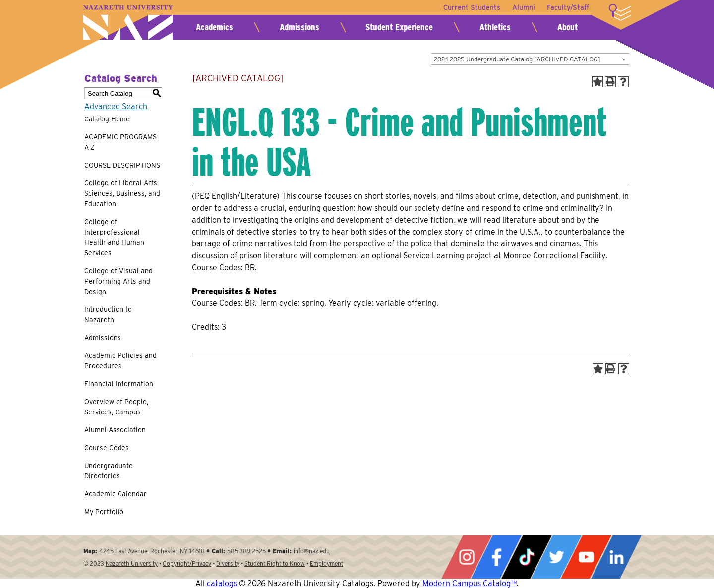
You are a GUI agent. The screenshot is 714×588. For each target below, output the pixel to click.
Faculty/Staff (568, 7)
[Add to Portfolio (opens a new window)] (597, 82)
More (620, 12)
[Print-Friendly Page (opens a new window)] (610, 82)
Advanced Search (116, 106)
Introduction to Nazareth (108, 315)
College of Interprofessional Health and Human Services (114, 237)
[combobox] (530, 59)
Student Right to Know (275, 563)
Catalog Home (107, 119)
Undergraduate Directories (109, 471)
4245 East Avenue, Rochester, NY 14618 (152, 551)
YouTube (586, 557)
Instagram (467, 557)
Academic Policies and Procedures (120, 361)
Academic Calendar (116, 494)
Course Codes (107, 448)
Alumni (524, 7)
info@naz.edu (312, 551)
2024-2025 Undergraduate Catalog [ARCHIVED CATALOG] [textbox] (517, 59)
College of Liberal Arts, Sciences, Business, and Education (122, 193)
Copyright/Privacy (187, 563)
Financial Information (119, 384)
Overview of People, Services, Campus (116, 407)
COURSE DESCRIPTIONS (122, 165)
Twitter (556, 557)
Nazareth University (128, 23)
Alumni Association (115, 430)
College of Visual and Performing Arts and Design (119, 281)
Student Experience (399, 27)
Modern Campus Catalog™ (470, 583)
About (567, 27)
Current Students (472, 7)
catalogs (222, 583)
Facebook (496, 557)
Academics (214, 27)
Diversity (228, 563)
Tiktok (527, 557)
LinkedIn (616, 557)
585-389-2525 (246, 551)
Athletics (495, 27)
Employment (327, 563)
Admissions (299, 27)
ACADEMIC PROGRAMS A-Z (120, 142)
